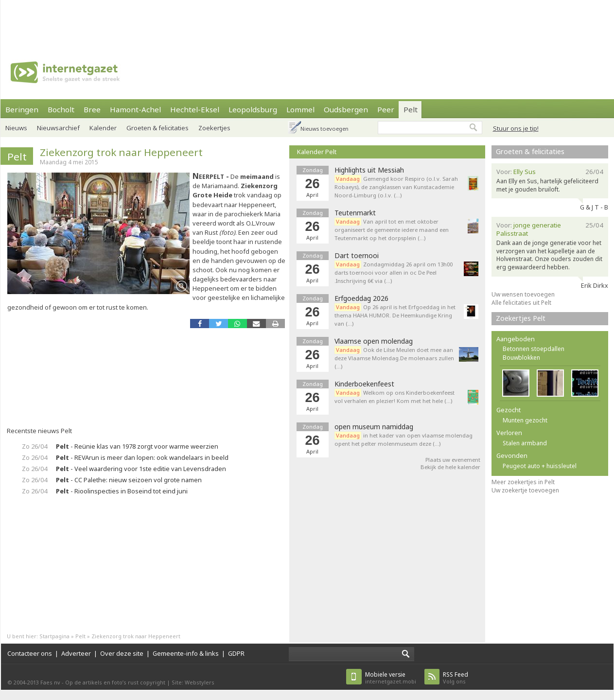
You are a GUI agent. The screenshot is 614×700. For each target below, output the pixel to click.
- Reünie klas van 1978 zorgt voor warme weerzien (137, 446)
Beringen (22, 109)
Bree (92, 109)
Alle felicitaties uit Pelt (521, 303)
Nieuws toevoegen (325, 129)
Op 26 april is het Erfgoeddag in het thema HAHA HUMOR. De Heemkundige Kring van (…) (395, 315)
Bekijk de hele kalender (450, 467)
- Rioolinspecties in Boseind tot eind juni (122, 491)
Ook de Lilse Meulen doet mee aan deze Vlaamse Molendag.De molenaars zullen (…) (394, 358)
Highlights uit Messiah (369, 170)
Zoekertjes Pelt (521, 318)
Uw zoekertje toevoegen (525, 490)
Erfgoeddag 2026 (361, 298)
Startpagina (54, 636)
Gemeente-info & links (186, 653)
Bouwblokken (521, 358)
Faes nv (50, 682)
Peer (386, 109)
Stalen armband (525, 443)
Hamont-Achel (135, 109)
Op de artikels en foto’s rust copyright (115, 682)
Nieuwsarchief (58, 128)
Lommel (300, 109)
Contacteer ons (30, 653)
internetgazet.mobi (391, 678)
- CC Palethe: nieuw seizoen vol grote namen (129, 480)
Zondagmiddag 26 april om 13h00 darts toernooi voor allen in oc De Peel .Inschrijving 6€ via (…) (394, 272)
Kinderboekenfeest (364, 384)
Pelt (411, 109)
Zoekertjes (214, 128)
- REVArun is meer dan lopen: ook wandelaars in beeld (142, 457)
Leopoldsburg (253, 109)
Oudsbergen (346, 109)
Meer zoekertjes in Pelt (523, 482)
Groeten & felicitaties (158, 128)
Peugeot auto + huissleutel (540, 466)
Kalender (103, 128)
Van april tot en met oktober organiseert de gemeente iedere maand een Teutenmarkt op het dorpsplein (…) (392, 230)
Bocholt (61, 109)
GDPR (236, 653)
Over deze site (122, 653)
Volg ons (456, 678)
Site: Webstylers (193, 682)
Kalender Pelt (317, 152)
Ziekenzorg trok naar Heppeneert (121, 152)
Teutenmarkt (355, 213)
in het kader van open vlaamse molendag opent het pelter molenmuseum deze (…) (403, 439)
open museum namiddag (374, 427)
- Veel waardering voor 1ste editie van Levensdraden (141, 469)
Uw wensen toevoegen (523, 294)
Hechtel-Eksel (195, 109)
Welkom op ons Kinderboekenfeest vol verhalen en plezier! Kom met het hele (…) (395, 397)
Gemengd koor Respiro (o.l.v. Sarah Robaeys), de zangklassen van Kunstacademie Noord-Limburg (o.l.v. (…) (396, 187)
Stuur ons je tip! (516, 128)
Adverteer (76, 653)
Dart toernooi (357, 256)
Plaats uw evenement (453, 460)
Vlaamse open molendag (374, 341)
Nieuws (16, 128)
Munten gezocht (525, 420)
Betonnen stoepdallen (534, 349)
